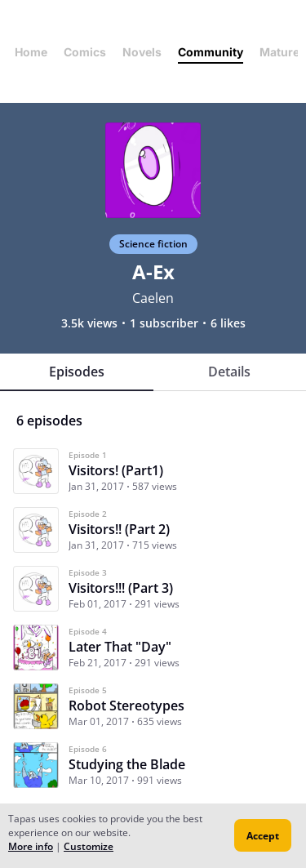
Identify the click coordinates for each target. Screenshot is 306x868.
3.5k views (89, 323)
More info (31, 846)
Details (229, 372)
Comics (85, 52)
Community (211, 52)
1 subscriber (164, 323)
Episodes (77, 372)
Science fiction (153, 244)
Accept (263, 836)
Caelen (153, 298)
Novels (142, 52)
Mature (279, 52)
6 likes (228, 323)
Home (31, 52)
